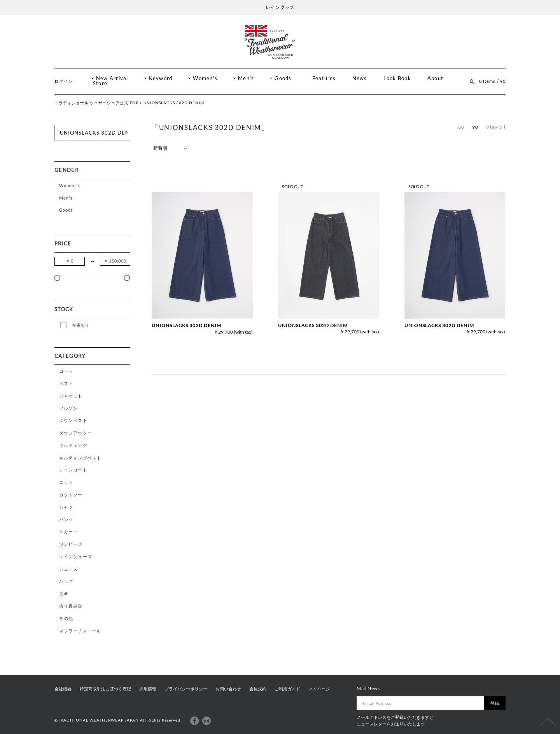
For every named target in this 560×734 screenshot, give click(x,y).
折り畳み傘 (71, 606)
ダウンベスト (73, 420)
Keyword (161, 78)
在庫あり (80, 325)
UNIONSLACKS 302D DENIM (186, 325)
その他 (66, 618)
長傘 (64, 593)
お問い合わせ (228, 689)
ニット (66, 482)
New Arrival (112, 78)
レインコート (73, 470)
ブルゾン (68, 408)
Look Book (397, 78)
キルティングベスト (80, 458)
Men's (246, 78)
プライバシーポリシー (186, 689)
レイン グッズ (280, 7)
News (360, 78)
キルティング (73, 445)
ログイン (64, 81)
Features (324, 78)
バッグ (66, 581)
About (435, 78)
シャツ (66, 507)
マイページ (319, 689)
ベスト (66, 383)
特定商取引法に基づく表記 (105, 689)
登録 (495, 703)
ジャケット (71, 396)
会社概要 (63, 689)
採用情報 (148, 689)
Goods (283, 78)
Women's (205, 78)
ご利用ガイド (287, 689)
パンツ (66, 519)
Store (100, 83)
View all (496, 127)
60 (461, 127)
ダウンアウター (76, 433)
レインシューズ (76, 556)
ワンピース (71, 544)
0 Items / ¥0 (492, 81)
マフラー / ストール (80, 631)
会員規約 (258, 689)
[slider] (57, 278)
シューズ (68, 569)
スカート (68, 532)
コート (66, 371)
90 (475, 127)
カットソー (71, 495)
